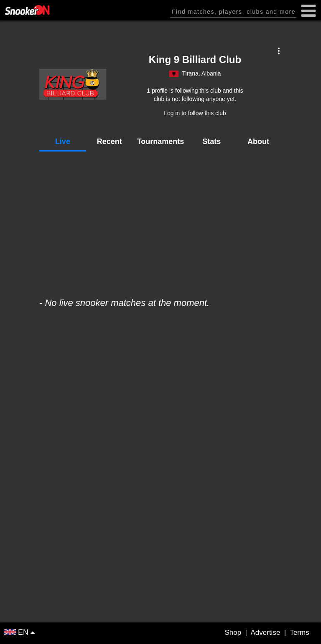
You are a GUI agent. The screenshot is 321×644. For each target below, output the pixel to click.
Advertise (265, 633)
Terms (299, 633)
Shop (233, 633)
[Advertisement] (160, 220)
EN (17, 632)
